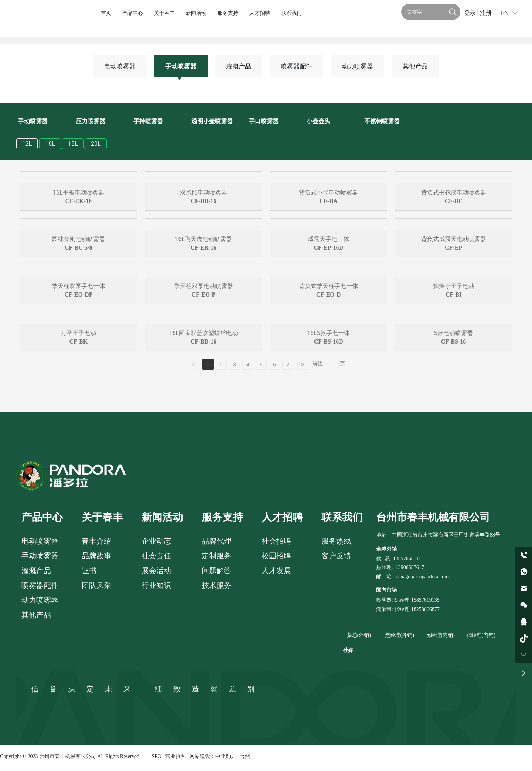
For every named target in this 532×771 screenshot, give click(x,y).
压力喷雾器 (91, 121)
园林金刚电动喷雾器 (78, 239)
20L (96, 144)
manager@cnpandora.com (421, 577)
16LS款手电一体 (328, 333)
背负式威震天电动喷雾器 (454, 239)
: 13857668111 (405, 559)
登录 (471, 13)
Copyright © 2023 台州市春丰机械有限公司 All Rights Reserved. (70, 756)
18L (73, 144)
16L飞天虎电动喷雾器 (203, 239)
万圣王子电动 (78, 333)
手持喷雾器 (148, 121)
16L (50, 144)
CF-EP (453, 248)
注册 (486, 13)
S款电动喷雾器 (454, 333)
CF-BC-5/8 (79, 248)
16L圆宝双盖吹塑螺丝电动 (203, 333)
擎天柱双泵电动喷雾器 (204, 286)
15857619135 (425, 600)
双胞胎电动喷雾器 (204, 192)
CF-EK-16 (79, 201)
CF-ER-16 (204, 248)
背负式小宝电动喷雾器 (328, 192)
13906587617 (410, 567)
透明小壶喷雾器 (212, 121)
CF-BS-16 (454, 341)
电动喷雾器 (120, 66)
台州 (245, 756)
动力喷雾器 (357, 66)
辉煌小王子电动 (454, 286)
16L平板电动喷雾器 (79, 192)
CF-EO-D (329, 295)
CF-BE (454, 201)
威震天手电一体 (328, 239)
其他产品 (415, 66)
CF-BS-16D (329, 341)
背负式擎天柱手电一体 (328, 286)
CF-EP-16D (328, 248)
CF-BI (454, 295)
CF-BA (329, 201)
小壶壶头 (318, 121)
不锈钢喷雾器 (382, 121)
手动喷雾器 (181, 66)
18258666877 (425, 609)
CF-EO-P (203, 295)
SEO (156, 756)
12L (27, 144)
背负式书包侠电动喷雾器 (454, 192)
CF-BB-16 (203, 201)
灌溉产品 (239, 66)
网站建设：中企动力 (213, 756)
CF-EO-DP (78, 295)
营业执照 (175, 756)
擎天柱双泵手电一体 (78, 286)
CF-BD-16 (204, 341)
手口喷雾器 (264, 121)
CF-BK (79, 341)
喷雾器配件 (296, 66)
